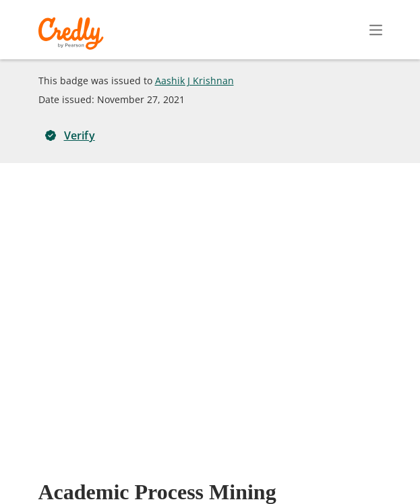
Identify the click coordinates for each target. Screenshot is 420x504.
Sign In (352, 29)
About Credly (143, 469)
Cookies (193, 489)
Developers (312, 469)
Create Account (258, 29)
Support (374, 469)
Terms (205, 469)
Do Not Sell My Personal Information (310, 489)
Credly (73, 33)
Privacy (253, 469)
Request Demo (63, 469)
